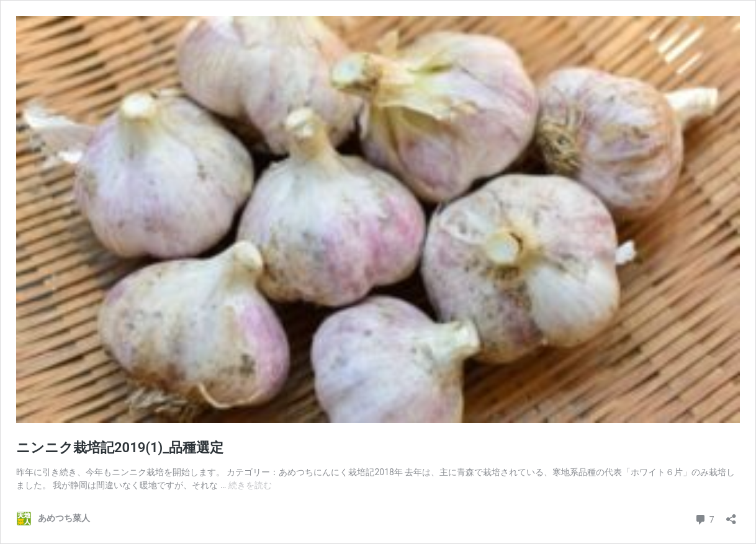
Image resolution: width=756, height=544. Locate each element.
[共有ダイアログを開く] (731, 515)
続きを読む (250, 485)
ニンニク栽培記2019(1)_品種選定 (120, 448)
